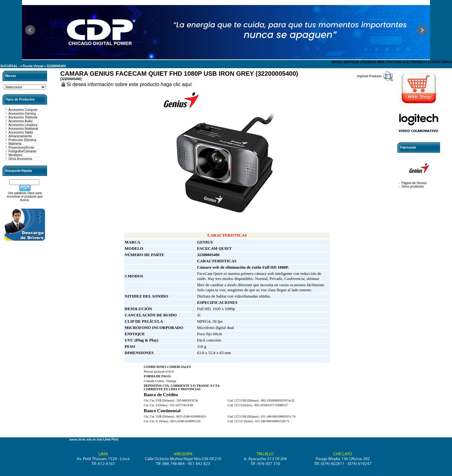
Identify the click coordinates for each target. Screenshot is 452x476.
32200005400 (56, 66)
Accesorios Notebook (23, 129)
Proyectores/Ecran (21, 148)
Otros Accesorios (20, 159)
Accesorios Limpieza (23, 125)
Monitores (15, 155)
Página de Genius (414, 183)
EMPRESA (351, 62)
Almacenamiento (20, 136)
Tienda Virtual (33, 66)
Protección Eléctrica (22, 140)
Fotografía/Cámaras (22, 151)
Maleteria (15, 144)
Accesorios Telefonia (23, 117)
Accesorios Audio (21, 121)
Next (422, 30)
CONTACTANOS (440, 62)
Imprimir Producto (369, 76)
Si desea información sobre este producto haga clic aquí (129, 84)
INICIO (336, 62)
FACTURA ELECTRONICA (406, 62)
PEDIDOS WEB (373, 62)
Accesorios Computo (23, 110)
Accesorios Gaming (22, 114)
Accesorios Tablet (21, 132)
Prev (30, 30)
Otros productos (413, 186)
